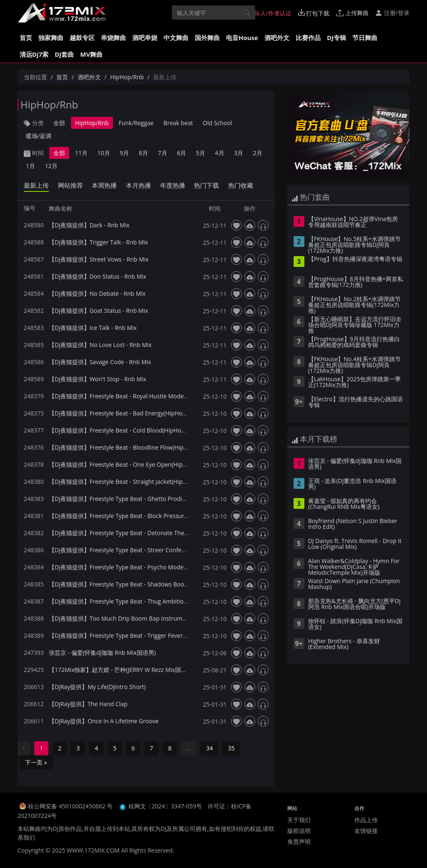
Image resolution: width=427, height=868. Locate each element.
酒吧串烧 (145, 38)
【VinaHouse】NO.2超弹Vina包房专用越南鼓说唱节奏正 (353, 222)
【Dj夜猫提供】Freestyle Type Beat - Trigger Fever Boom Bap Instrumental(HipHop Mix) (167, 635)
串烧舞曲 (113, 38)
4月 (220, 153)
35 (231, 748)
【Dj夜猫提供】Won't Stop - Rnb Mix (98, 379)
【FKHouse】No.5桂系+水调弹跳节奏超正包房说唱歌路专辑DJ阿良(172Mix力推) (354, 245)
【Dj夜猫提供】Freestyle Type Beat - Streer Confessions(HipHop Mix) (141, 550)
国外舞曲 (207, 38)
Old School (217, 123)
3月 (239, 153)
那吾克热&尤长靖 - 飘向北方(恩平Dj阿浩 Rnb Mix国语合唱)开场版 (354, 604)
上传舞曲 (352, 13)
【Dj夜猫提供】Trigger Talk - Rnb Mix (98, 242)
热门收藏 (241, 185)
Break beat (178, 123)
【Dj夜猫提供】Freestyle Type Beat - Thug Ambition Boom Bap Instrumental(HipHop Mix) (169, 601)
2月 (258, 153)
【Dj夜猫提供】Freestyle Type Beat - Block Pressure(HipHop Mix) (136, 516)
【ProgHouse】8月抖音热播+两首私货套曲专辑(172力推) (356, 282)
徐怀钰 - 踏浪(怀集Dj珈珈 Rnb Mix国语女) (355, 624)
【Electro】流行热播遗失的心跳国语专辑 (355, 403)
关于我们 (299, 820)
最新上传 (36, 185)
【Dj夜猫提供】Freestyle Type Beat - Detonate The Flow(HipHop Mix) (141, 533)
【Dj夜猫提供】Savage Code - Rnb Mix (100, 362)
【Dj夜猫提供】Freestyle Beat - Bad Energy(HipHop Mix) (124, 413)
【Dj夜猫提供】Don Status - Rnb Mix (98, 276)
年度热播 (173, 185)
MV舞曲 (91, 54)
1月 (30, 166)
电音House (242, 38)
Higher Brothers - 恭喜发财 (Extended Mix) (344, 644)
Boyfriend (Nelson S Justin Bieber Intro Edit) (353, 524)
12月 (51, 166)
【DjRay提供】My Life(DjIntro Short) (97, 687)
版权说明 (299, 831)
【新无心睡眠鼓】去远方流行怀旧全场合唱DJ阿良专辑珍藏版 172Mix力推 (355, 325)
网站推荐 (70, 185)
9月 (124, 153)
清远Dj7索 (34, 54)
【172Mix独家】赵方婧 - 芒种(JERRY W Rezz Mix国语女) (122, 670)
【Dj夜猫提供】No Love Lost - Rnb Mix (100, 345)
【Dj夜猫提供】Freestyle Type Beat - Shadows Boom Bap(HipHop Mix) (143, 584)
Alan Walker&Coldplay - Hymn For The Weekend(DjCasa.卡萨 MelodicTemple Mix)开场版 (354, 567)
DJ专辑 (337, 38)
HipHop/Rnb (127, 77)
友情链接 (366, 831)
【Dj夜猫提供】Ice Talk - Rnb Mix (93, 328)
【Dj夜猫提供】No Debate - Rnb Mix (97, 293)
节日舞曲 (365, 38)
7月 (163, 153)
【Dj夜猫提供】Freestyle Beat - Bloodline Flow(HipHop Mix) (128, 447)
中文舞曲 (176, 38)
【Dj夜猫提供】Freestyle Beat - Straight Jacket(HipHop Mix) (128, 482)
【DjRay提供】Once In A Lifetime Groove (104, 721)
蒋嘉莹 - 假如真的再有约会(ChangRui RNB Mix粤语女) (344, 504)
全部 (59, 123)
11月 (81, 153)
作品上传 (366, 820)
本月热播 (138, 185)
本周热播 (104, 185)
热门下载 (206, 185)
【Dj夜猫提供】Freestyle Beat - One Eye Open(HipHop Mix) (128, 464)
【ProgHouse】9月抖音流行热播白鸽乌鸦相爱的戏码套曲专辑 (354, 342)
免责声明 (299, 842)
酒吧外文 (277, 38)
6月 (181, 153)
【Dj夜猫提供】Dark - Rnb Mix (89, 225)
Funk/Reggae (136, 123)
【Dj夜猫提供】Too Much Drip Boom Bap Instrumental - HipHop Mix (141, 618)
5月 (201, 153)
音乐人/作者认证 (266, 13)
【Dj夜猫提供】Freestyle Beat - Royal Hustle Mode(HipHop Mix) (134, 396)
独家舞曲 (51, 38)
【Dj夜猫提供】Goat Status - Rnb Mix (98, 311)
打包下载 (314, 13)
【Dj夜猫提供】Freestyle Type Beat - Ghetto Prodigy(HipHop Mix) (136, 499)
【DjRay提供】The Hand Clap (88, 704)
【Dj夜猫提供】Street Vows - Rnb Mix (99, 259)
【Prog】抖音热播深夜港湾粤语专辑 (355, 259)
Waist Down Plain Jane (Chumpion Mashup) (354, 584)
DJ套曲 (64, 54)
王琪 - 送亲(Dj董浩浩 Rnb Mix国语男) (352, 484)
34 (209, 748)
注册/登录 (392, 13)
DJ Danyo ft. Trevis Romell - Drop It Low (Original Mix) (355, 544)
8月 (143, 153)
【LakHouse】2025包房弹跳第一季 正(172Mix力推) (354, 382)
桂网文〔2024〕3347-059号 (165, 806)
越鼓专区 (82, 38)
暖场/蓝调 (39, 136)
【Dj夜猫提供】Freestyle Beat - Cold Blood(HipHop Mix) (123, 430)
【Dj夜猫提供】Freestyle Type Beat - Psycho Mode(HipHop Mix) (134, 567)
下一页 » (36, 762)
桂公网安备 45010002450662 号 (71, 806)
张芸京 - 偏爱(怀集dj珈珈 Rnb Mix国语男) (102, 653)
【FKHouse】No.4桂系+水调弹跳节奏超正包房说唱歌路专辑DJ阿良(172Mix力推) (354, 365)
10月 (104, 153)
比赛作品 (308, 38)
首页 (26, 38)
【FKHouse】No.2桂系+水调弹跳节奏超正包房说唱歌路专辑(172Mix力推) (354, 305)
